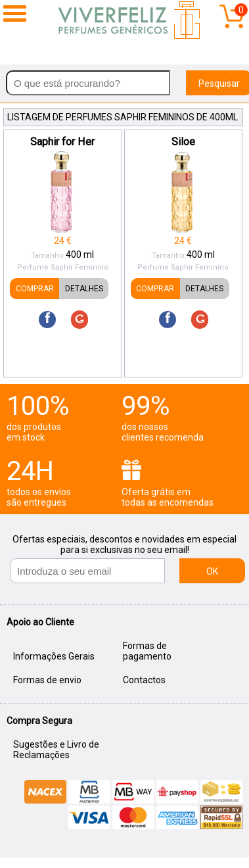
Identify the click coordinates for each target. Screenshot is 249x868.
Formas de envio (47, 680)
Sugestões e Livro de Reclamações (56, 750)
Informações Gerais (54, 656)
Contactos (144, 680)
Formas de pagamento (147, 651)
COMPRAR (35, 289)
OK (212, 571)
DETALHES (84, 289)
